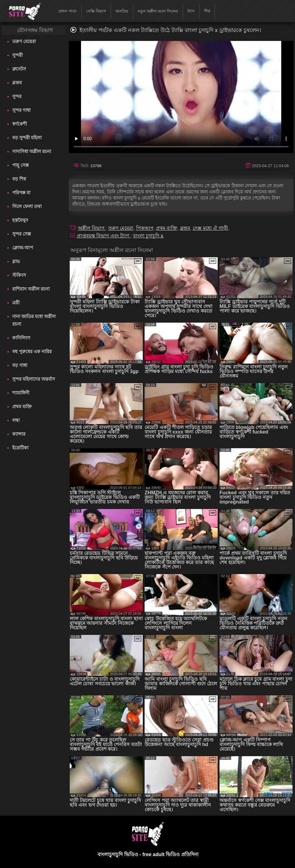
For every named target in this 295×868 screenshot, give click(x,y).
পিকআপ (145, 228)
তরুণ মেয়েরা (24, 41)
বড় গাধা (20, 365)
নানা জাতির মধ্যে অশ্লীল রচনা (34, 320)
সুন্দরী (17, 55)
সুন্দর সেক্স (22, 234)
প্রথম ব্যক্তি (22, 407)
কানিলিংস (21, 338)
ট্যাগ (191, 11)
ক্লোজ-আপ (23, 248)
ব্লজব (17, 83)
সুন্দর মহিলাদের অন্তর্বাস (34, 379)
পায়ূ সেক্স (20, 165)
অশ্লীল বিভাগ (92, 228)
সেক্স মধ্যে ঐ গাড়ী (210, 228)
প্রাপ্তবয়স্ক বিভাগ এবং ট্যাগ (104, 236)
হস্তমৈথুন (20, 220)
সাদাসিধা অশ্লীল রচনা (32, 151)
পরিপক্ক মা (21, 193)
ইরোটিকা (20, 448)
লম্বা (16, 420)
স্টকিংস (19, 275)
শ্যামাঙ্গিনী (21, 393)
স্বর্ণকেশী (20, 124)
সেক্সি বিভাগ (96, 11)
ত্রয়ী (16, 303)
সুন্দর (17, 96)
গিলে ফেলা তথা (27, 206)
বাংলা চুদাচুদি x (148, 236)
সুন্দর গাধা (21, 110)
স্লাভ (16, 261)
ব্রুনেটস (19, 69)
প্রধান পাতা (68, 11)
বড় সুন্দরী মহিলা (27, 138)
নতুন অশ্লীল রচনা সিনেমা (158, 11)
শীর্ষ (207, 11)
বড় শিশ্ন (19, 179)
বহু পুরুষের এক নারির (32, 352)
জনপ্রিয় (122, 11)
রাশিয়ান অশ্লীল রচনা (31, 289)
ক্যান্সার (19, 434)
